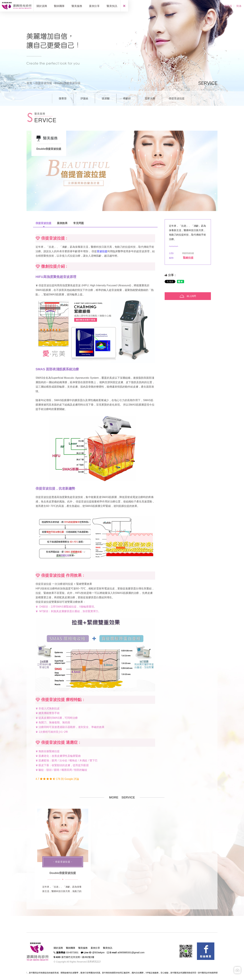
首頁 (29, 83)
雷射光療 (150, 98)
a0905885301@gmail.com (131, 952)
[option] (122, 171)
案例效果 (62, 223)
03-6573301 (72, 952)
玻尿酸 (106, 98)
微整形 (63, 98)
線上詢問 (188, 296)
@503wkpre (98, 952)
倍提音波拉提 (44, 83)
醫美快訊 (108, 948)
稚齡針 (127, 98)
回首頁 (228, 6)
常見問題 (79, 223)
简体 (239, 6)
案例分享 (95, 948)
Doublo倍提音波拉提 (63, 873)
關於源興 (58, 948)
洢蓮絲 (84, 98)
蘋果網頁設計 (94, 962)
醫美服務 (83, 948)
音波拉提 (102, 251)
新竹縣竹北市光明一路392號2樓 (78, 957)
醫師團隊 (71, 948)
